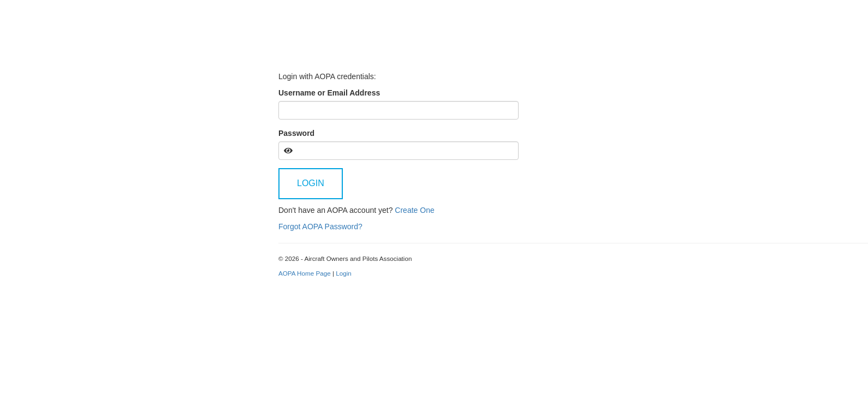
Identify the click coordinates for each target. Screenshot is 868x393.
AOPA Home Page (305, 273)
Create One (414, 210)
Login (311, 183)
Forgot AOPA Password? (320, 227)
